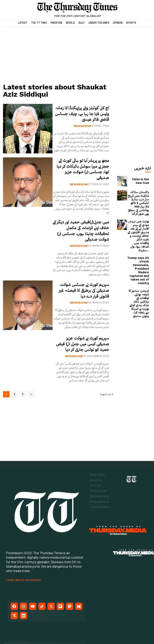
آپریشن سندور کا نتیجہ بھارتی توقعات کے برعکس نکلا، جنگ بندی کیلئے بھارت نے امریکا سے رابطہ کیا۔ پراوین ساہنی (139, 269)
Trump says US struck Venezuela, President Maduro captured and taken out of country (138, 246)
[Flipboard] (60, 566)
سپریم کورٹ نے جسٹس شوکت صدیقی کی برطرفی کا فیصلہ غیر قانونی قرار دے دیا (82, 294)
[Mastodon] (70, 566)
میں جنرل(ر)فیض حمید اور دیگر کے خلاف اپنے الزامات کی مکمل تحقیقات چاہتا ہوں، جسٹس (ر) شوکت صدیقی (83, 234)
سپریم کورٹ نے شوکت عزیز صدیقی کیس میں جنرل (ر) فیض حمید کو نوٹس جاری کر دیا (83, 349)
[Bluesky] (79, 566)
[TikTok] (42, 566)
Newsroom (82, 131)
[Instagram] (23, 566)
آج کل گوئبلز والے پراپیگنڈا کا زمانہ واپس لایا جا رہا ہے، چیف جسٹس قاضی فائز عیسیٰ (83, 115)
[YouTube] (33, 566)
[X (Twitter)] (51, 566)
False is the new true (139, 181)
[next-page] (31, 402)
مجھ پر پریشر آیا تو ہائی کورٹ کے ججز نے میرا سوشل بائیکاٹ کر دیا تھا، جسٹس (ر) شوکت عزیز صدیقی (82, 173)
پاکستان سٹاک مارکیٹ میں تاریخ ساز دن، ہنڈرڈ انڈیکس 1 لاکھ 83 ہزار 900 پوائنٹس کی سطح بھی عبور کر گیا (138, 199)
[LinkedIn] (23, 575)
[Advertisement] (58, 55)
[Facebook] (14, 566)
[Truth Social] (14, 575)
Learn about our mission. (24, 539)
